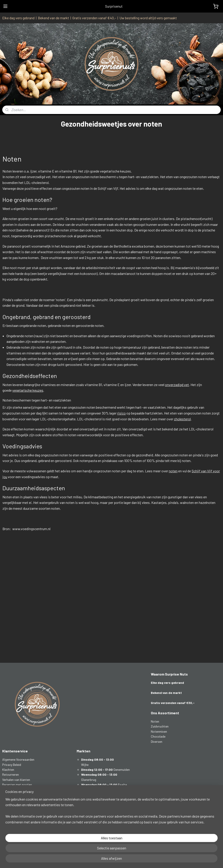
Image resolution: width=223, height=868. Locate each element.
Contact (8, 795)
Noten (155, 721)
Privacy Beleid (12, 765)
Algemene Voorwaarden (18, 759)
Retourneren (11, 774)
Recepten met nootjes (17, 785)
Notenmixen (159, 731)
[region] (82, 848)
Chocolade (158, 736)
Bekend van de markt (53, 18)
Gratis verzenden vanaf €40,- (94, 18)
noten (173, 471)
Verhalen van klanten (16, 780)
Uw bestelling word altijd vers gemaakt (148, 18)
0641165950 (14, 810)
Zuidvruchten (160, 726)
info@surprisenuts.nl (19, 805)
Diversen (157, 742)
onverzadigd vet (177, 385)
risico (121, 413)
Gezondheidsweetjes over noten (24, 790)
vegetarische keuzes (28, 390)
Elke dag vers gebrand (18, 18)
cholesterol (182, 419)
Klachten (8, 770)
